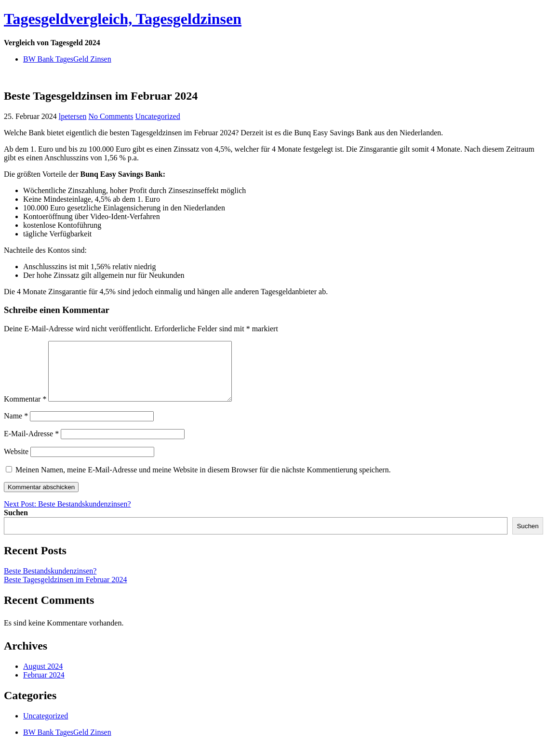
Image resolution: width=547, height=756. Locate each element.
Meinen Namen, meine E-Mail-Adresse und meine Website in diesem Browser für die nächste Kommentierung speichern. (203, 481)
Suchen (16, 524)
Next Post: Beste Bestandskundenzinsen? (67, 515)
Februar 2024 (44, 686)
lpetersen (73, 116)
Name (16, 427)
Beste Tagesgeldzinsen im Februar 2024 (65, 591)
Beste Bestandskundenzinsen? (50, 582)
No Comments (111, 116)
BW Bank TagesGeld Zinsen (67, 59)
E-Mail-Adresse (31, 445)
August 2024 (43, 678)
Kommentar (25, 411)
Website (16, 463)
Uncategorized (157, 116)
